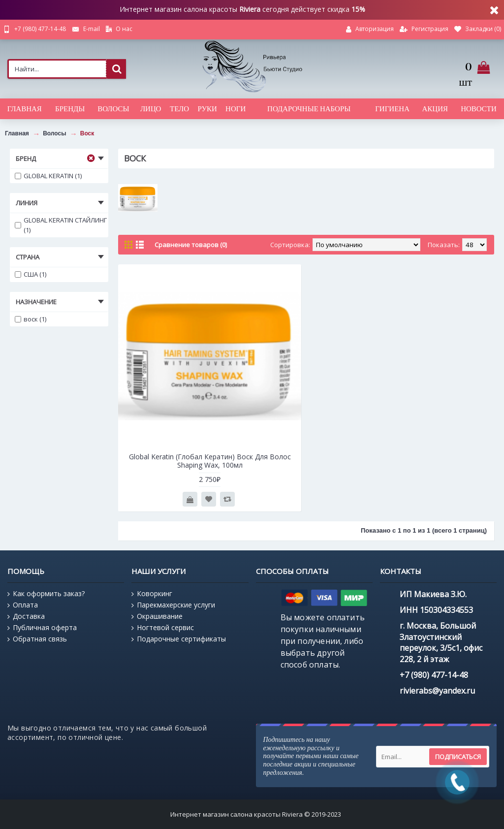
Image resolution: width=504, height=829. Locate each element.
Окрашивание (157, 616)
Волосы (54, 133)
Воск (87, 133)
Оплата (23, 605)
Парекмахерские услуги (173, 605)
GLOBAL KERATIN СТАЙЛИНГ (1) (61, 225)
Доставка (26, 616)
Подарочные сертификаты (179, 639)
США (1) (31, 274)
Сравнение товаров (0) (191, 245)
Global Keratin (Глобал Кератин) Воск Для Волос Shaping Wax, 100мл (210, 461)
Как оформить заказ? (46, 594)
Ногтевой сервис (163, 628)
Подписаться (458, 757)
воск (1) (31, 319)
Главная (17, 133)
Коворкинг (152, 594)
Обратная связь (37, 639)
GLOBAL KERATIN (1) (48, 176)
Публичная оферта (42, 628)
